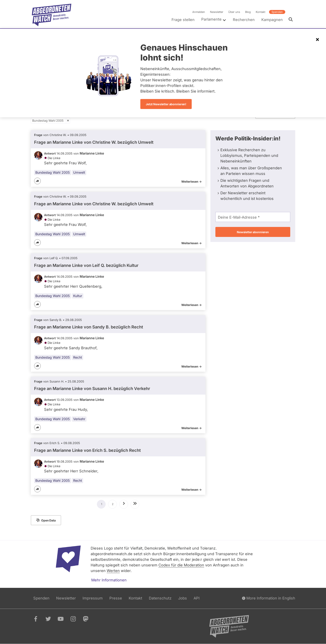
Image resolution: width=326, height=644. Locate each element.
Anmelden (199, 12)
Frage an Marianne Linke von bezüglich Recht (89, 327)
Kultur (78, 296)
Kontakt (261, 12)
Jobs (183, 598)
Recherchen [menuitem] (244, 20)
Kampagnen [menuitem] (272, 20)
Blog (248, 12)
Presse (116, 598)
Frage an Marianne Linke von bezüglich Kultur (86, 265)
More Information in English (269, 598)
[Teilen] (37, 181)
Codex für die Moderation (181, 565)
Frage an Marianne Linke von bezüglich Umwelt (94, 142)
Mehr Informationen (109, 580)
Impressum (93, 598)
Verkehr (79, 419)
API (197, 598)
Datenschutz (160, 598)
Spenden (277, 12)
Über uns (234, 12)
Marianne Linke (92, 153)
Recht (78, 357)
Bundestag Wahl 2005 (48, 121)
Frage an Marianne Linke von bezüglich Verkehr (92, 389)
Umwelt (79, 172)
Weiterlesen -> (191, 181)
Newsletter (217, 12)
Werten (113, 571)
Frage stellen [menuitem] (183, 20)
